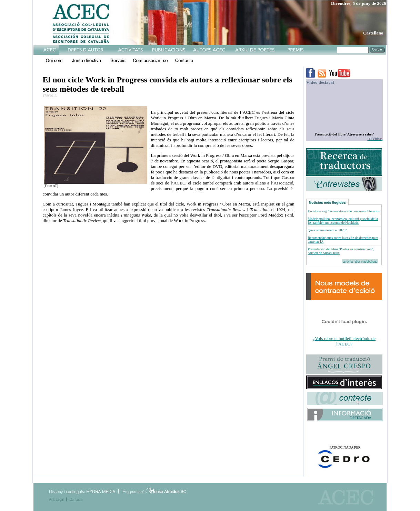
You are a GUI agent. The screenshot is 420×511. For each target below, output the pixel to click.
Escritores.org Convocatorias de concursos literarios (343, 211)
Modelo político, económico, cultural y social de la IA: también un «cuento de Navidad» (343, 221)
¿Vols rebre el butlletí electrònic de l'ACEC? (344, 341)
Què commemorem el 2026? (327, 230)
